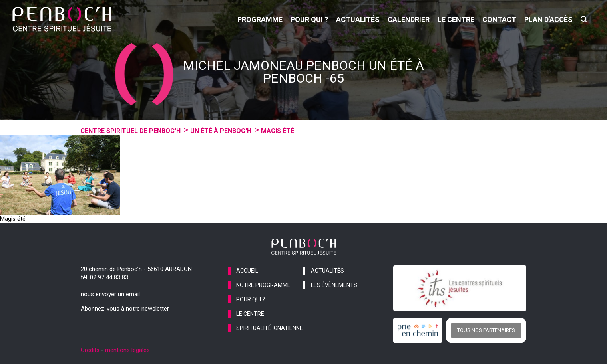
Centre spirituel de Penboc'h (130, 131)
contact (499, 19)
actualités (358, 19)
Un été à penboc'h (221, 131)
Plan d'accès (548, 19)
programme (260, 19)
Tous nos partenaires (486, 330)
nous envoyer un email (110, 294)
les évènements (334, 285)
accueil (247, 271)
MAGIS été (278, 131)
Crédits (90, 350)
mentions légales (127, 350)
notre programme (263, 285)
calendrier (409, 19)
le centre (456, 19)
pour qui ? (309, 19)
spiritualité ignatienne (270, 328)
